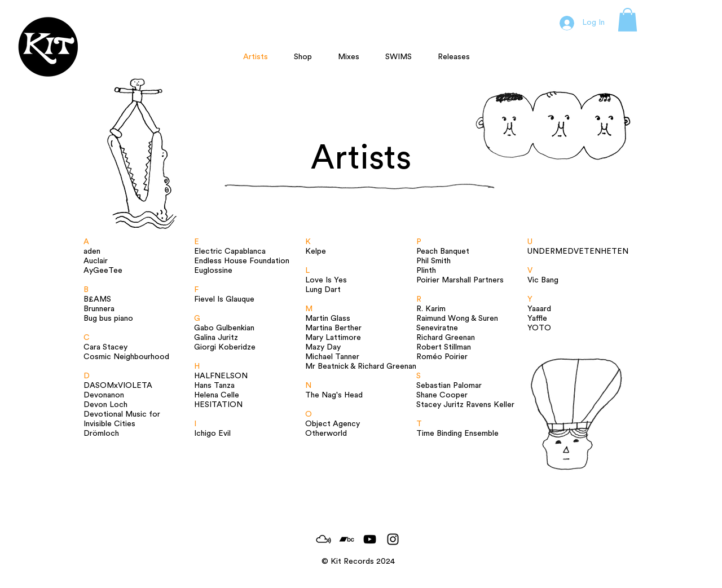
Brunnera (99, 309)
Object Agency (333, 424)
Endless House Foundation (242, 261)
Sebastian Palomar (449, 386)
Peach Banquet (443, 251)
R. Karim (431, 309)
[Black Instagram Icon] (393, 539)
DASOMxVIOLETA (118, 386)
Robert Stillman (444, 347)
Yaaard (539, 309)
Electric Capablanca (230, 251)
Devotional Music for (122, 414)
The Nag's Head (334, 395)
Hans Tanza (214, 386)
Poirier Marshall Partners (460, 280)
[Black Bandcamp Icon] (347, 539)
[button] (628, 20)
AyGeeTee (103, 271)
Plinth (426, 271)
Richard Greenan (446, 338)
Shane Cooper (442, 395)
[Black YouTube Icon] (370, 539)
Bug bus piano (108, 319)
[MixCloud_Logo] (323, 539)
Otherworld (326, 434)
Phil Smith (433, 261)
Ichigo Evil (212, 434)
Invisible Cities (109, 424)
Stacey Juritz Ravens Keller (465, 405)
